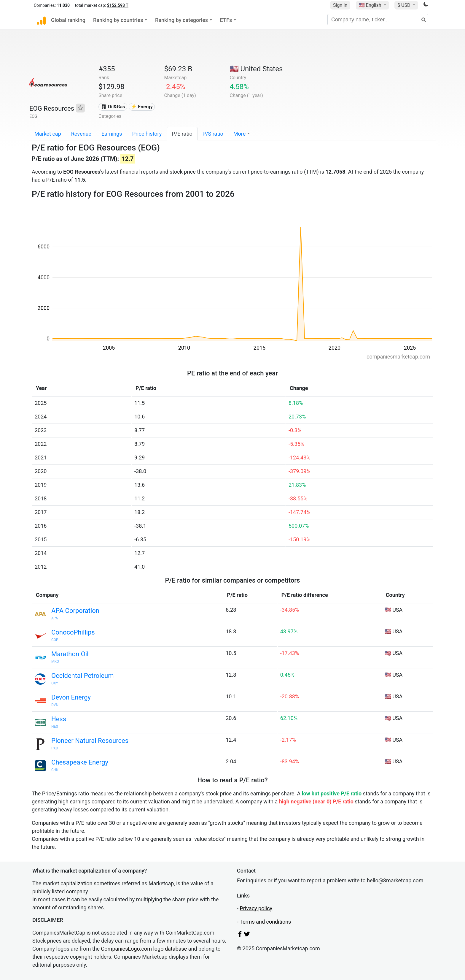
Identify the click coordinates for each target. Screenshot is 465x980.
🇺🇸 (371, 5)
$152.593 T (118, 5)
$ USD (404, 5)
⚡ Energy (142, 107)
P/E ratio (182, 134)
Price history (147, 134)
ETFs (226, 20)
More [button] (239, 134)
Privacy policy (256, 908)
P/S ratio (213, 134)
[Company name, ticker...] (378, 20)
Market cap (48, 134)
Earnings (112, 134)
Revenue (81, 134)
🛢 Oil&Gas (113, 107)
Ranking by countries (118, 20)
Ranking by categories (181, 20)
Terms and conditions (265, 922)
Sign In (340, 5)
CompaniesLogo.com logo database (144, 949)
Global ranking (68, 20)
